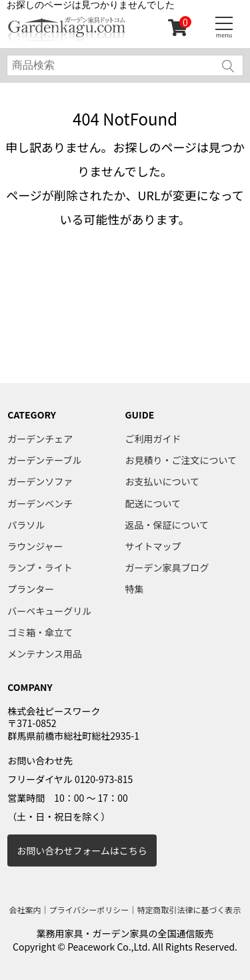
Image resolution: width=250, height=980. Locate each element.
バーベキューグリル (49, 611)
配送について (153, 503)
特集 (135, 589)
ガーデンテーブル (44, 460)
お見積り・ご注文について (181, 460)
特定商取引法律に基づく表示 (189, 910)
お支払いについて (163, 481)
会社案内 (25, 910)
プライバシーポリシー (89, 910)
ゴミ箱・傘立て (40, 632)
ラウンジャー (35, 546)
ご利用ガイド (153, 439)
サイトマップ (153, 546)
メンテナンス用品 (45, 654)
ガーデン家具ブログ (167, 567)
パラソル (26, 525)
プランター (31, 589)
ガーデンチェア (40, 439)
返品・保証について (167, 525)
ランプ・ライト (40, 567)
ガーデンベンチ (40, 503)
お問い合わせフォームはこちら (82, 850)
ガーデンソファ (40, 481)
